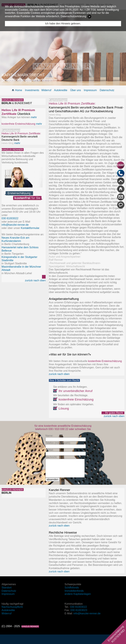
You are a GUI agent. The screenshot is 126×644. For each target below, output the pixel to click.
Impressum (90, 90)
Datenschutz (107, 90)
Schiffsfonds (72, 588)
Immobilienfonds (74, 591)
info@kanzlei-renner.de (15, 225)
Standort (7, 588)
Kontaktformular (30, 228)
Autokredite (61, 90)
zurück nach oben (35, 280)
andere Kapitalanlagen (78, 594)
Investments (32, 90)
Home (19, 90)
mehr (34, 117)
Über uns (76, 90)
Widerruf (46, 90)
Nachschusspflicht (12, 607)
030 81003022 (78, 607)
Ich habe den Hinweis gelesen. (63, 24)
